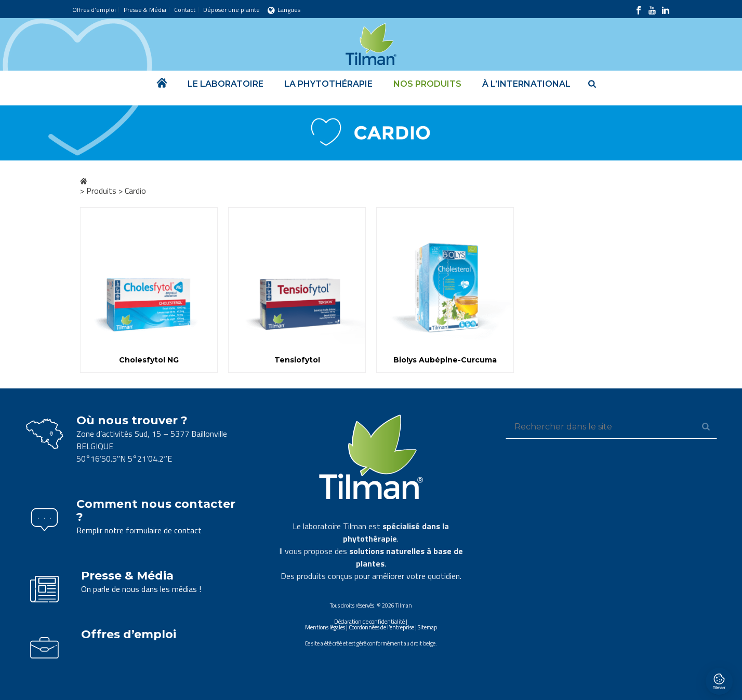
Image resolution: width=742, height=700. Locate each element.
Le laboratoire (226, 84)
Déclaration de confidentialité (369, 622)
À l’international (526, 84)
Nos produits (427, 84)
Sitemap (427, 627)
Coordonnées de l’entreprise (381, 627)
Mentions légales (325, 627)
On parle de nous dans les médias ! (141, 589)
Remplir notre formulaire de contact (139, 530)
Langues (284, 10)
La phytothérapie (328, 84)
